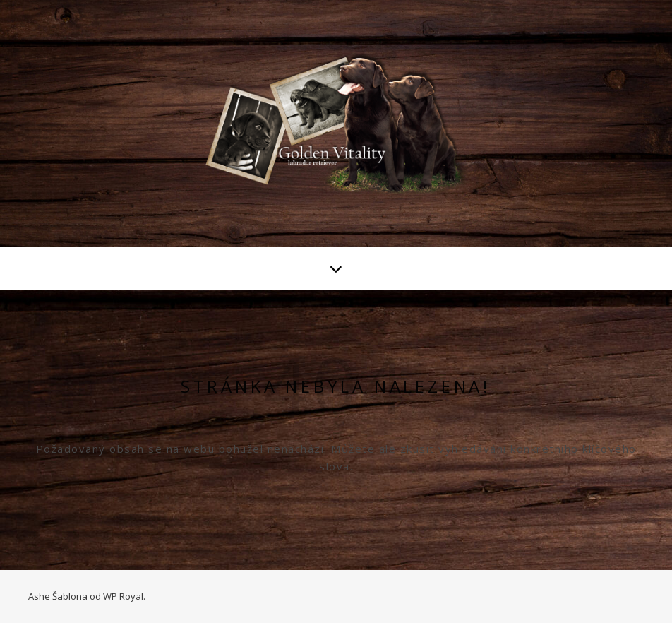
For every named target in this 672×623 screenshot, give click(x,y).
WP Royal (123, 596)
